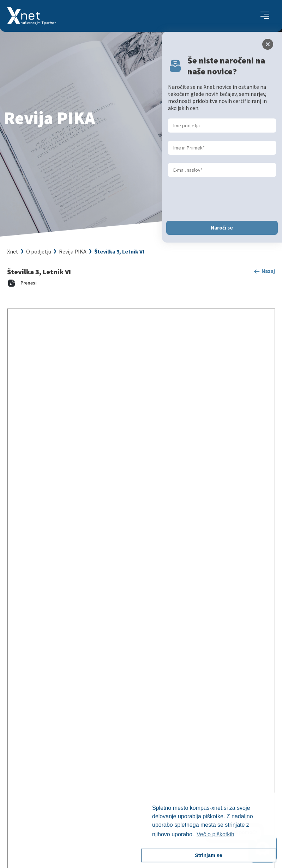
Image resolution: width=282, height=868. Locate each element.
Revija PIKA (73, 251)
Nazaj (264, 271)
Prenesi (22, 283)
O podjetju (39, 251)
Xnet (13, 251)
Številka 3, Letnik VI (119, 251)
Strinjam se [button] (209, 855)
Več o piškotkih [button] (215, 834)
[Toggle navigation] (265, 16)
